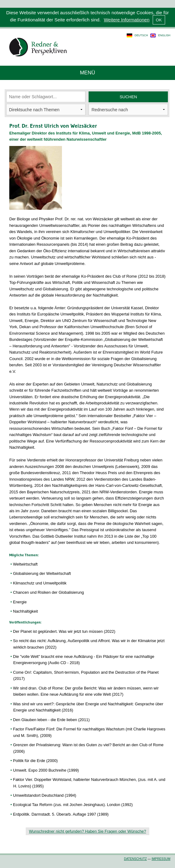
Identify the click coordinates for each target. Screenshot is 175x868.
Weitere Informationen (127, 20)
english (164, 35)
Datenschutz (135, 859)
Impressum (161, 859)
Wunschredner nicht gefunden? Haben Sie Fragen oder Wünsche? (87, 831)
